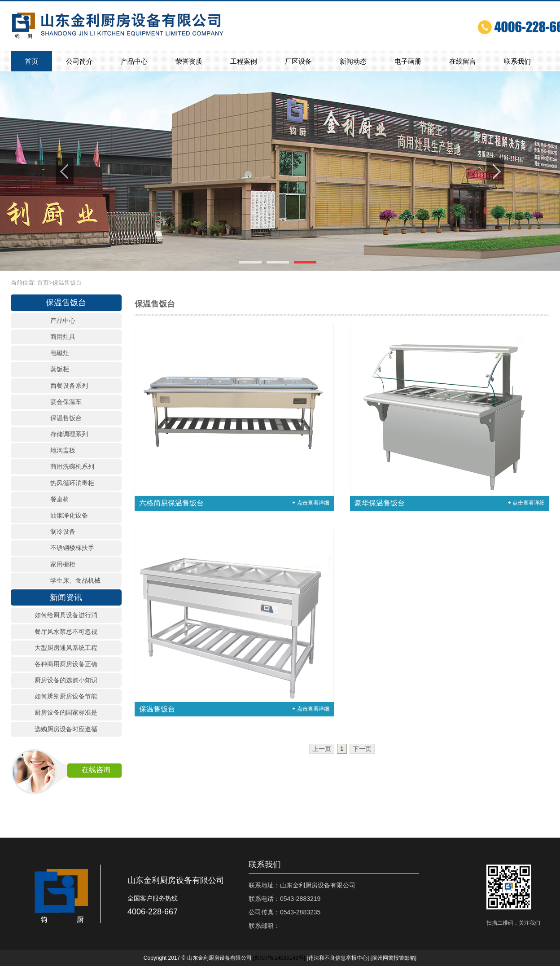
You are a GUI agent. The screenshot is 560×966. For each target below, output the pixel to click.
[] (279, 958)
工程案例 (244, 61)
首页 (31, 61)
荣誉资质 (189, 61)
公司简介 (79, 61)
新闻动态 (353, 61)
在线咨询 (96, 770)
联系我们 (517, 61)
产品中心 (134, 61)
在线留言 (463, 61)
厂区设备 (298, 61)
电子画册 (408, 61)
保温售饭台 (67, 283)
